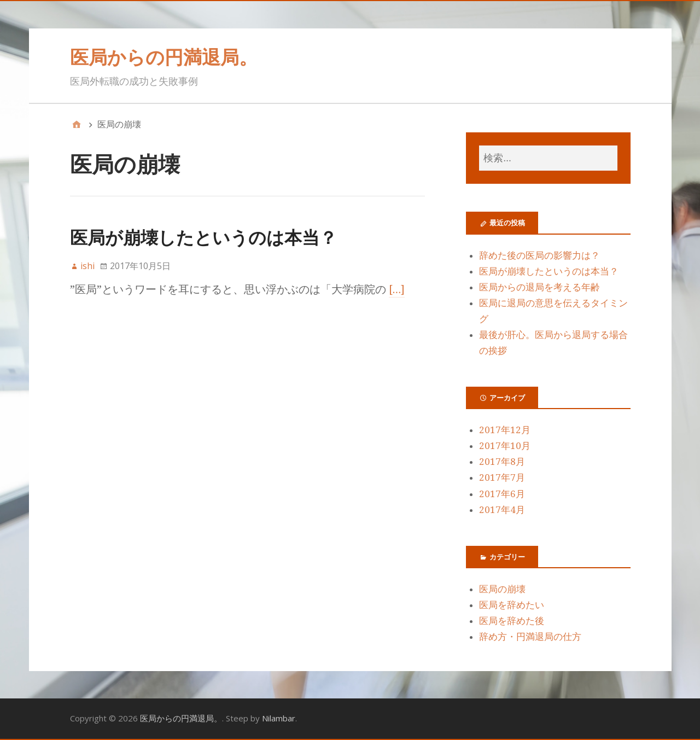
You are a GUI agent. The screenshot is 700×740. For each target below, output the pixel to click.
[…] (397, 289)
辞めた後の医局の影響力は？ (539, 255)
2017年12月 (505, 430)
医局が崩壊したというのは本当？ (203, 237)
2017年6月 (502, 494)
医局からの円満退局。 (164, 57)
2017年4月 (502, 510)
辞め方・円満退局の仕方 (530, 637)
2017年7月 (502, 477)
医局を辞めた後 (512, 621)
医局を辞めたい (512, 605)
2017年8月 (502, 462)
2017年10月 (505, 446)
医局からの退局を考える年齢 (539, 287)
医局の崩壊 (502, 589)
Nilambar (279, 718)
